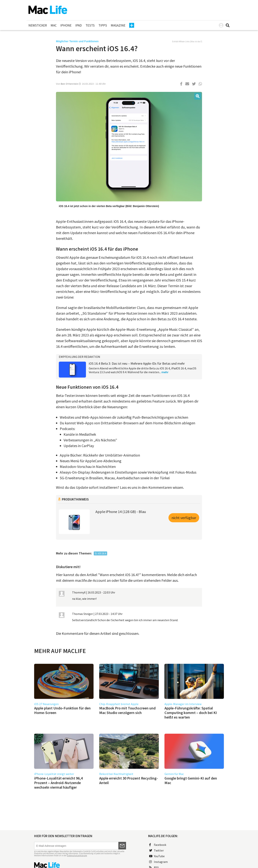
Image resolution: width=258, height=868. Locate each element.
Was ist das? (196, 42)
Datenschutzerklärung (77, 855)
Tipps (103, 25)
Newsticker (38, 25)
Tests (90, 25)
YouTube (157, 856)
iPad (79, 25)
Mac (54, 25)
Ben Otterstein (69, 84)
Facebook (158, 845)
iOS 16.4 (102, 553)
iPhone (66, 25)
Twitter (156, 850)
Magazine (118, 25)
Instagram (158, 862)
